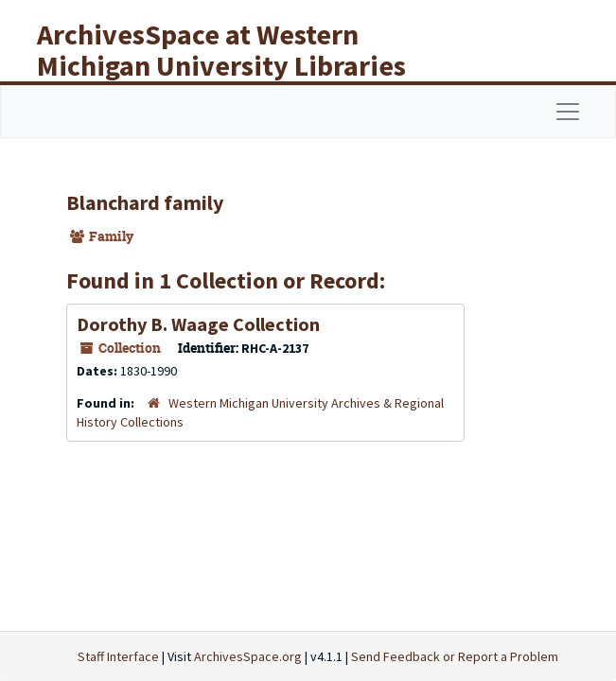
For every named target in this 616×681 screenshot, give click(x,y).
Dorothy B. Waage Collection (198, 324)
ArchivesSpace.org (248, 656)
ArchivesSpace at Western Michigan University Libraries (221, 50)
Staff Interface (118, 656)
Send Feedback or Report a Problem (455, 656)
